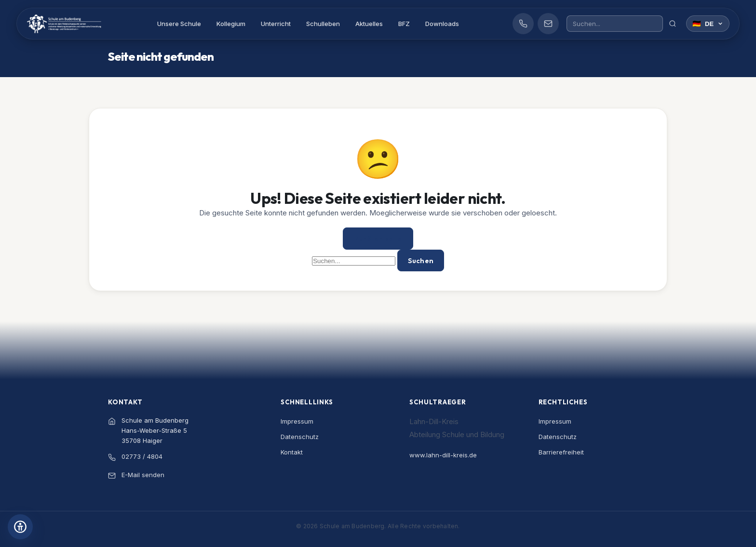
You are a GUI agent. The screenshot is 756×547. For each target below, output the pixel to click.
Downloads (448, 25)
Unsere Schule (185, 25)
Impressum (297, 420)
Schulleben (329, 25)
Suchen (421, 260)
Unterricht (282, 25)
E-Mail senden (143, 473)
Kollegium (237, 25)
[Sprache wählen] (706, 25)
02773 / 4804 (142, 455)
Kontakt (292, 451)
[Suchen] (671, 25)
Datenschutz (300, 435)
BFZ (410, 25)
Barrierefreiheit (561, 451)
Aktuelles (375, 25)
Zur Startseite (378, 239)
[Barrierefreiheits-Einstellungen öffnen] (20, 527)
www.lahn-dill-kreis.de (443, 454)
